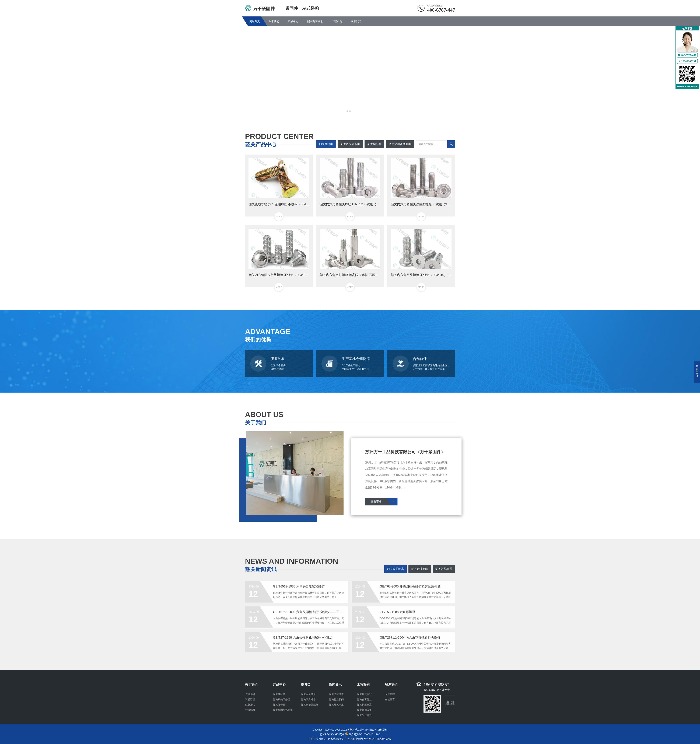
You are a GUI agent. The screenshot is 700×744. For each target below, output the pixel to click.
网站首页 (255, 21)
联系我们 (356, 21)
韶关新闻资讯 (315, 21)
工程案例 (337, 21)
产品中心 (293, 21)
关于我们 (274, 21)
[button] (347, 111)
